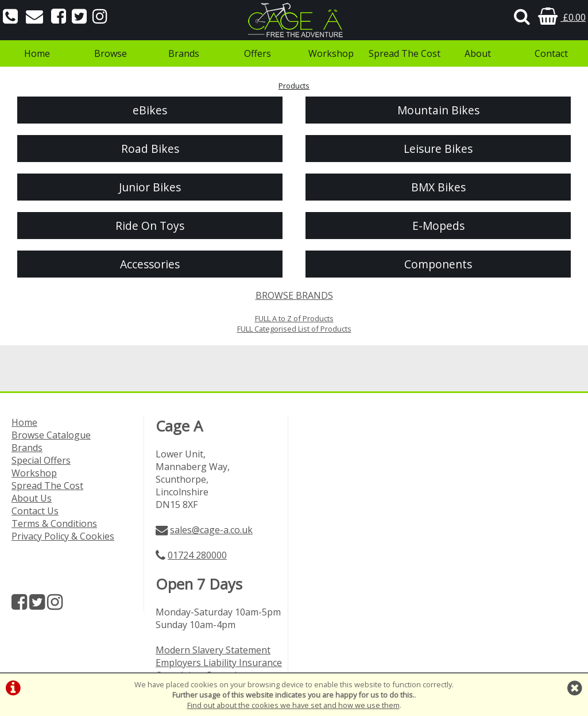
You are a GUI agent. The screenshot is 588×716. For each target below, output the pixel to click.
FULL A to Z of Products (294, 318)
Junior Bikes (150, 187)
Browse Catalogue (51, 435)
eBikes (150, 110)
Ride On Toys (150, 226)
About (478, 53)
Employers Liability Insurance (219, 663)
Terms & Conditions (54, 523)
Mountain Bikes (438, 110)
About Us (32, 498)
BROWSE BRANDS (294, 295)
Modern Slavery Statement (213, 650)
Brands (184, 53)
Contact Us (35, 511)
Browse (111, 53)
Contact (551, 53)
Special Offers (41, 460)
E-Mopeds (438, 226)
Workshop (331, 53)
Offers (258, 53)
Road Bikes (150, 149)
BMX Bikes (438, 187)
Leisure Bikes (438, 149)
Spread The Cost (405, 53)
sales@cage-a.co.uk (211, 530)
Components (438, 264)
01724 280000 (197, 555)
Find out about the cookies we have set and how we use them (293, 705)
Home (37, 53)
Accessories (150, 264)
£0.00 (562, 17)
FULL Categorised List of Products (294, 329)
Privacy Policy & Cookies (63, 536)
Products (294, 86)
